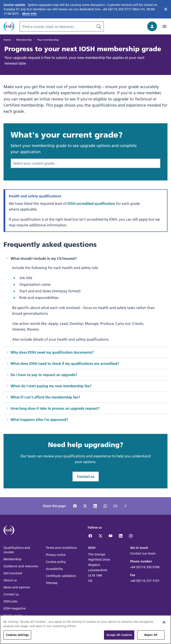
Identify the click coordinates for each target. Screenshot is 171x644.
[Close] (164, 629)
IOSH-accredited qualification (91, 203)
